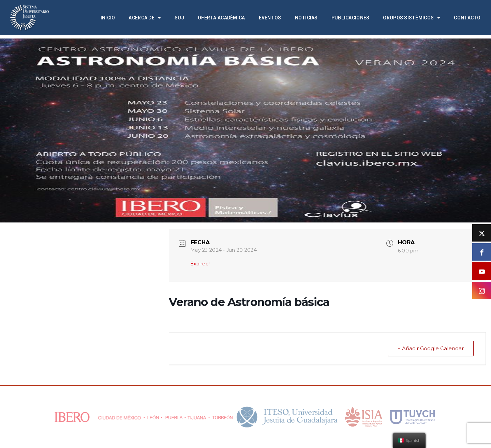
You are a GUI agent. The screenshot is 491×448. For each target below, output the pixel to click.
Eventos (270, 18)
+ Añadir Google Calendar (431, 348)
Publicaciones (351, 18)
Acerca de (145, 18)
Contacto (467, 18)
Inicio (108, 18)
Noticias (306, 18)
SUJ (179, 18)
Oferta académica (221, 18)
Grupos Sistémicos (412, 18)
